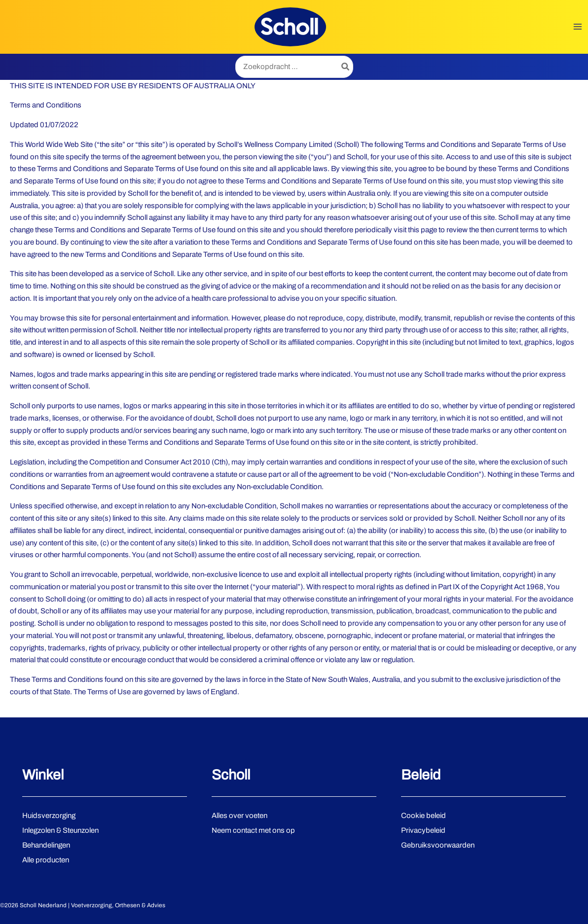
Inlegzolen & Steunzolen (60, 830)
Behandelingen (46, 845)
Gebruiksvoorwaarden (438, 845)
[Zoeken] (346, 67)
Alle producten (46, 860)
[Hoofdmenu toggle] (578, 27)
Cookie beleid (423, 816)
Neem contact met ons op (253, 830)
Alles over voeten (239, 816)
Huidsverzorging (49, 816)
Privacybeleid (423, 830)
